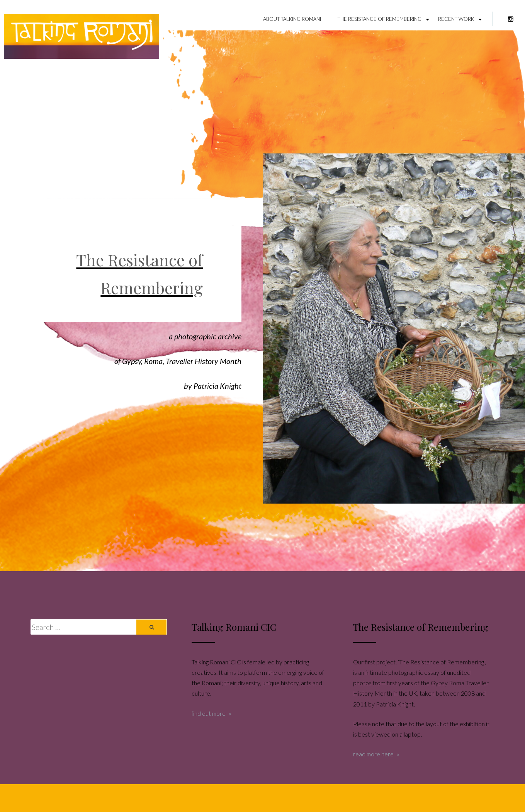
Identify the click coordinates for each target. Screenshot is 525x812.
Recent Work (456, 19)
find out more (209, 713)
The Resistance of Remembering (380, 19)
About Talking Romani (292, 19)
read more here (373, 754)
